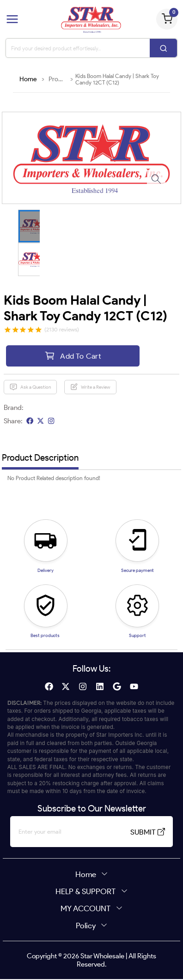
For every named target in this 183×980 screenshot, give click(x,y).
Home (28, 79)
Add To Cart (73, 356)
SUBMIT (144, 832)
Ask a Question (30, 388)
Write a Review (90, 388)
